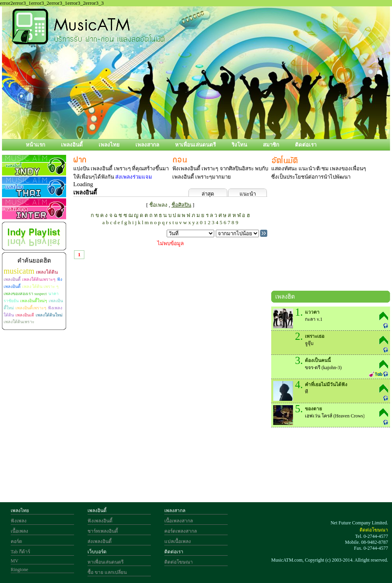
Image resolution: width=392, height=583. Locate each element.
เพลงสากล (147, 145)
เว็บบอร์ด (97, 552)
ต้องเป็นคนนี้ (318, 360)
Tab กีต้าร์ (20, 552)
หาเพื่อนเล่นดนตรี (195, 145)
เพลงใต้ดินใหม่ (49, 315)
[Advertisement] (331, 237)
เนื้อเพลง (19, 531)
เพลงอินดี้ (72, 145)
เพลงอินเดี (25, 315)
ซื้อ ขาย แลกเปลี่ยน (107, 572)
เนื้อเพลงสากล (179, 521)
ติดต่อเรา (306, 145)
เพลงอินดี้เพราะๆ (31, 308)
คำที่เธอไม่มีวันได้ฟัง (326, 385)
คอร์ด (16, 541)
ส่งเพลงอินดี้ (100, 541)
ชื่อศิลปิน (181, 205)
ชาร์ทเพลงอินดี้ (103, 531)
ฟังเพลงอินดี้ (100, 521)
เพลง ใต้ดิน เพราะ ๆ (40, 287)
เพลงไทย (109, 145)
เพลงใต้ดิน (47, 272)
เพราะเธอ (315, 336)
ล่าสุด (208, 194)
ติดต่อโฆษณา (179, 562)
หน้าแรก (35, 145)
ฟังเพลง (19, 521)
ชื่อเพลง (158, 205)
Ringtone (19, 570)
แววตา (312, 312)
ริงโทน (239, 145)
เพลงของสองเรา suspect (25, 294)
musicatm (19, 271)
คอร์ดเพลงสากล (181, 531)
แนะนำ (248, 194)
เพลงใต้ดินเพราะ (19, 322)
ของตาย (313, 409)
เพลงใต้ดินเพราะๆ (39, 279)
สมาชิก (271, 145)
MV (14, 561)
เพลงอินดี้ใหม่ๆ (34, 301)
